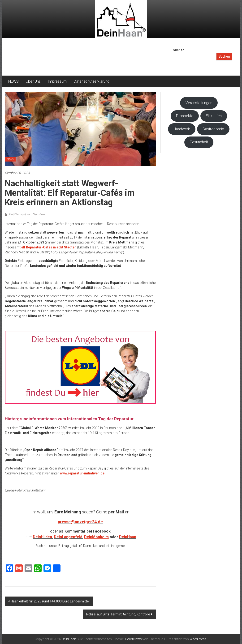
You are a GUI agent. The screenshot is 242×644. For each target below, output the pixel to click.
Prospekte (185, 116)
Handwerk (182, 129)
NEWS (13, 81)
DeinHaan (128, 537)
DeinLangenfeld (68, 537)
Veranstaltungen (199, 103)
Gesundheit (199, 142)
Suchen (179, 50)
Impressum (57, 81)
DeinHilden (42, 537)
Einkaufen (214, 116)
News (10, 159)
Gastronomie (213, 129)
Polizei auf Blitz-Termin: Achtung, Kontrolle (118, 614)
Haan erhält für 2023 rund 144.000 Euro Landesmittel (50, 601)
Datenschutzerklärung (92, 81)
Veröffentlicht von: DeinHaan (26, 214)
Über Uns (33, 81)
